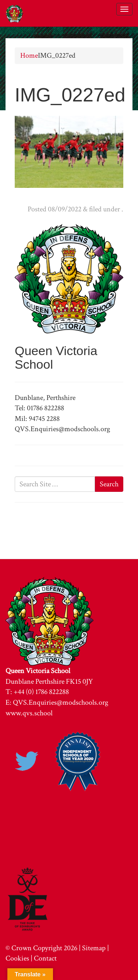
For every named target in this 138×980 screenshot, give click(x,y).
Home (29, 56)
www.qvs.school (29, 713)
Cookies (17, 958)
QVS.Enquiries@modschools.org (61, 702)
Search (109, 484)
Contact (45, 958)
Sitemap (94, 948)
